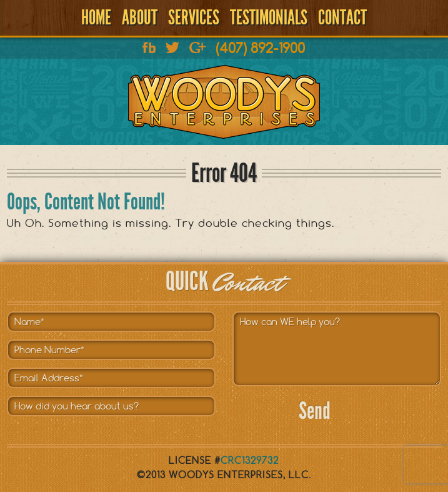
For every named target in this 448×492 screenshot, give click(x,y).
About (140, 18)
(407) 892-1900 (260, 48)
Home (96, 18)
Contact (342, 18)
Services (194, 18)
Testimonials (269, 18)
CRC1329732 (250, 460)
